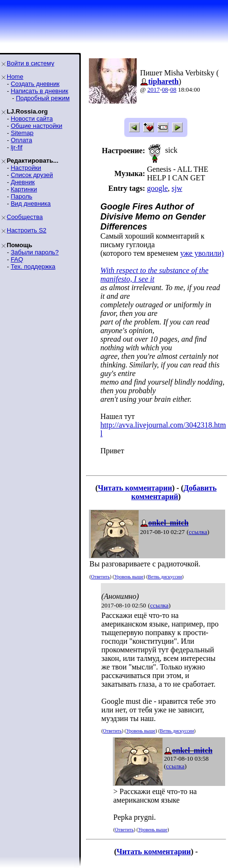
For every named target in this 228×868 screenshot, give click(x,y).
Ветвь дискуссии (165, 577)
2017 (153, 89)
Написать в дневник (39, 91)
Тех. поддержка (33, 267)
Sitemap (22, 133)
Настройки (26, 168)
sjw (177, 188)
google (157, 188)
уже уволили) (202, 253)
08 (165, 89)
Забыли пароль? (34, 252)
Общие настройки (36, 126)
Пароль (21, 196)
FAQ (17, 259)
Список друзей (32, 175)
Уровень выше (129, 577)
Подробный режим (43, 98)
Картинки (24, 189)
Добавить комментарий (174, 492)
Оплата (21, 140)
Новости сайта (32, 119)
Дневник (22, 182)
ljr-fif (16, 147)
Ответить (100, 577)
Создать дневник (35, 84)
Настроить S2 (27, 230)
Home (15, 77)
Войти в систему (30, 63)
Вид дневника (31, 204)
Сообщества (25, 217)
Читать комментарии (135, 488)
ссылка (198, 532)
